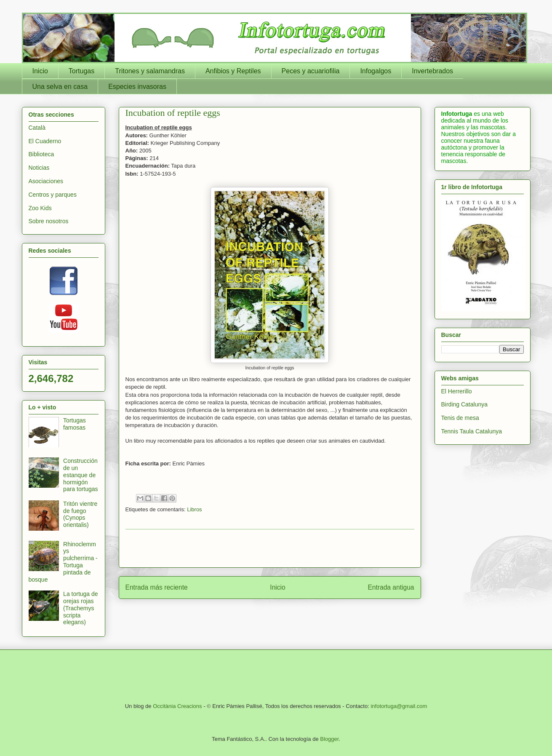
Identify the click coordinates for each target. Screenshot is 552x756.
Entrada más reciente (157, 587)
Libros (194, 509)
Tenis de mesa (460, 418)
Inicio (40, 71)
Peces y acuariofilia (311, 71)
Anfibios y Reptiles (233, 71)
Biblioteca (41, 154)
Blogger (329, 739)
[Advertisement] (270, 548)
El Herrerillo (457, 391)
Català (37, 128)
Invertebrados (432, 71)
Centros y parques (53, 195)
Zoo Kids (40, 208)
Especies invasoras (137, 87)
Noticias (39, 168)
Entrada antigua (391, 587)
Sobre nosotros (49, 221)
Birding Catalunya (465, 404)
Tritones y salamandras (150, 71)
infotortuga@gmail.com (399, 706)
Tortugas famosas (75, 424)
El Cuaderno (45, 141)
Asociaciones (46, 181)
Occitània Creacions (177, 706)
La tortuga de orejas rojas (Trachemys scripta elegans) (81, 608)
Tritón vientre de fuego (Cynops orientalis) (80, 514)
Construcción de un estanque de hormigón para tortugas (81, 475)
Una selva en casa (60, 87)
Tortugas (81, 71)
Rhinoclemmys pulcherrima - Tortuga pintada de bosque (63, 562)
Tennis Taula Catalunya (472, 431)
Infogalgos (376, 71)
